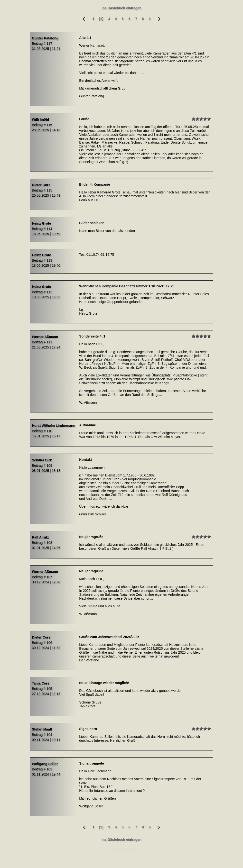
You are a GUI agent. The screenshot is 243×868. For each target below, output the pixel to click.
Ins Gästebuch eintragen (121, 8)
